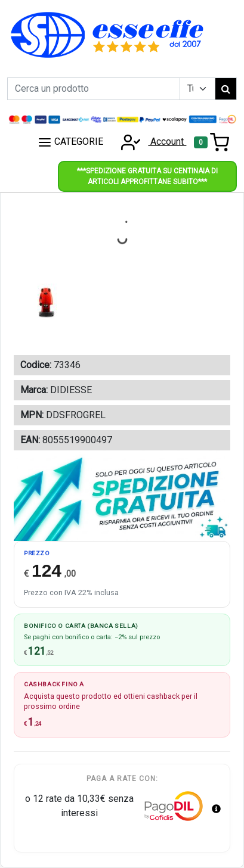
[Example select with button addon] (197, 89)
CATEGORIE (70, 142)
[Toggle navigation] (211, 142)
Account (150, 141)
